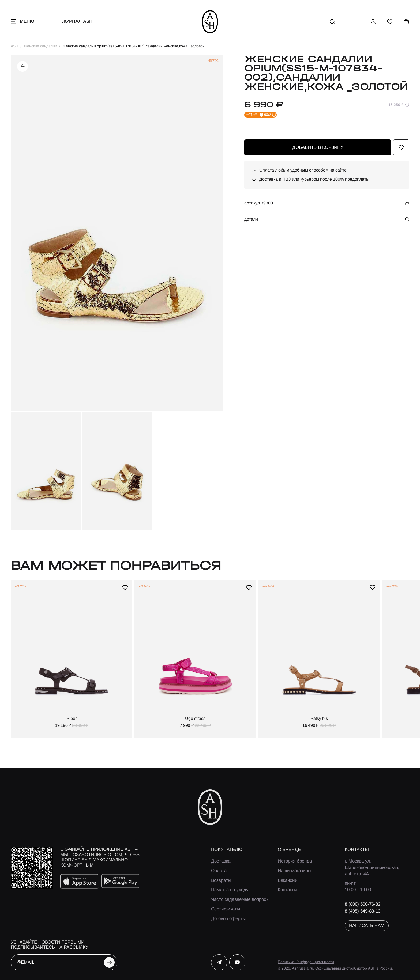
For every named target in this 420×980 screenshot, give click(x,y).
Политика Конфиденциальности (306, 962)
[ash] (210, 22)
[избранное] (390, 22)
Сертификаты (226, 909)
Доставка (221, 861)
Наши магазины (295, 871)
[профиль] (373, 22)
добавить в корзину (318, 147)
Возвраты (221, 880)
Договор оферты (228, 919)
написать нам (367, 926)
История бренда (295, 861)
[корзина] (406, 22)
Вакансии (288, 880)
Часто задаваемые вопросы (240, 899)
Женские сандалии (40, 46)
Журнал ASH (77, 21)
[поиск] (332, 22)
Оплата (219, 871)
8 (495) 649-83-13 (363, 911)
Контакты (287, 890)
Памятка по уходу (230, 890)
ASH (14, 46)
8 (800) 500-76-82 (363, 904)
